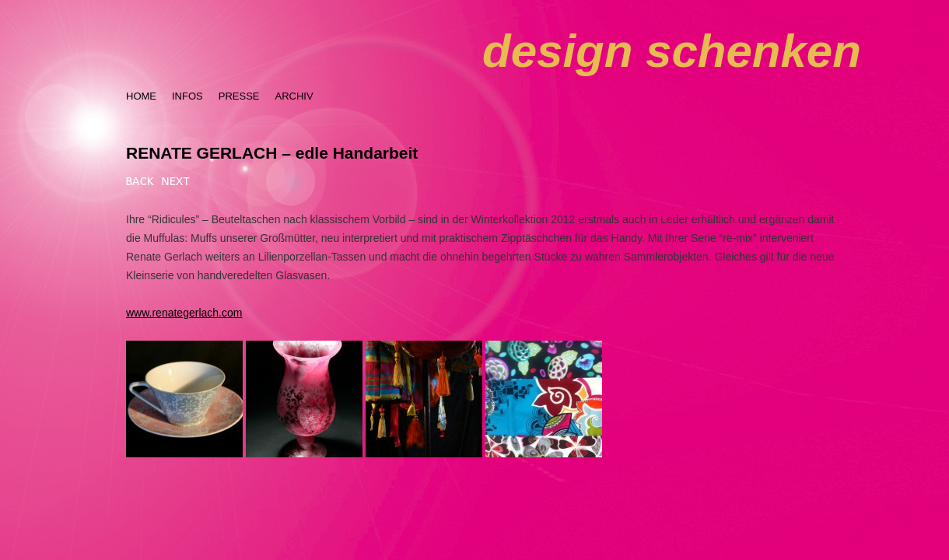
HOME (141, 96)
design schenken (672, 51)
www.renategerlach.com (184, 313)
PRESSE (239, 96)
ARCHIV (294, 96)
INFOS (187, 96)
